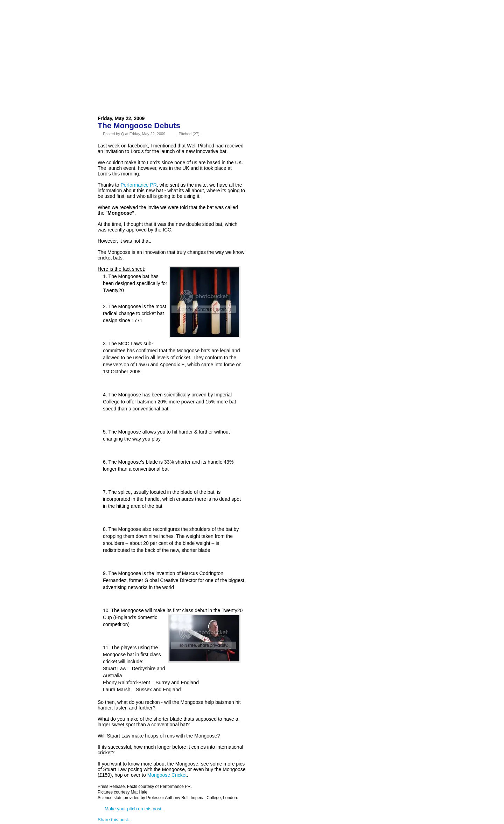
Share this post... (115, 820)
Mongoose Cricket (167, 775)
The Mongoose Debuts (139, 126)
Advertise (178, 22)
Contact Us (219, 22)
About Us (141, 22)
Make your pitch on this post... (135, 809)
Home (110, 22)
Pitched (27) (189, 134)
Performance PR (138, 185)
